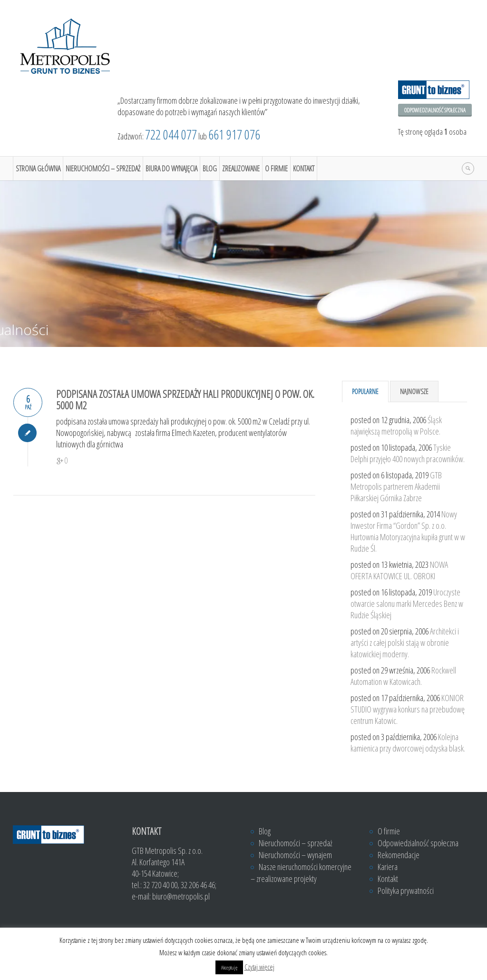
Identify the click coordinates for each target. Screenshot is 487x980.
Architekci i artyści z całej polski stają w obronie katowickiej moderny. (405, 643)
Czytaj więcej (259, 967)
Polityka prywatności (406, 891)
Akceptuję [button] (229, 967)
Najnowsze (414, 391)
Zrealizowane (241, 168)
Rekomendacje (399, 855)
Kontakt (304, 168)
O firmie (276, 168)
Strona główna (38, 168)
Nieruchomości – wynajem (295, 855)
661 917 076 (234, 134)
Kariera (388, 867)
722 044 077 (171, 134)
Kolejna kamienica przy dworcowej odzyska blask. (408, 742)
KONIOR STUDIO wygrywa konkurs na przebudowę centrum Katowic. (408, 709)
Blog (210, 168)
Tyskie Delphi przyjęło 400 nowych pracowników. (408, 453)
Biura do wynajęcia (171, 168)
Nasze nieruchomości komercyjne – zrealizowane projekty (301, 873)
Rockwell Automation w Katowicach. (403, 676)
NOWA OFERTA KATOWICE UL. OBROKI (399, 570)
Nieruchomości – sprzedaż (103, 168)
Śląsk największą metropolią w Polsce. (396, 426)
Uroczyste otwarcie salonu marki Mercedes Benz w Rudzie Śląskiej (407, 604)
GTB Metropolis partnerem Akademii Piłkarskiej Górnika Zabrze (396, 486)
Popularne (365, 391)
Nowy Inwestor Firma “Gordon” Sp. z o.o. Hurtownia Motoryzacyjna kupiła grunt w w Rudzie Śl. (408, 531)
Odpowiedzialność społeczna (435, 110)
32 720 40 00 (160, 885)
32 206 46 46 (198, 885)
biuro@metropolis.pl (181, 896)
